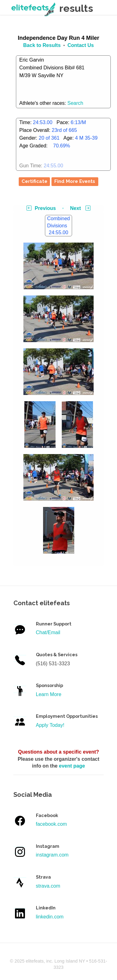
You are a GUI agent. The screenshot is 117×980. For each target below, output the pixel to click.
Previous (41, 208)
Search (75, 103)
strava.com (48, 886)
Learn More (49, 694)
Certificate (34, 181)
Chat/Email (48, 632)
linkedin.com (50, 917)
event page (72, 766)
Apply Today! (50, 725)
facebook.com (51, 824)
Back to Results (42, 45)
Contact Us (80, 45)
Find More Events (75, 181)
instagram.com (52, 855)
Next (80, 208)
